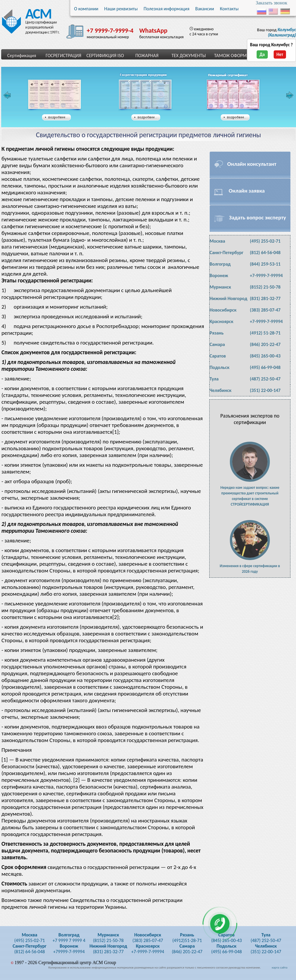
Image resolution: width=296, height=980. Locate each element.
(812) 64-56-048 (265, 253)
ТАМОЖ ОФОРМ (230, 56)
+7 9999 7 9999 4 (69, 938)
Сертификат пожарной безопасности (233, 95)
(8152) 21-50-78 (265, 287)
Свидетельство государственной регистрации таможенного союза (147, 95)
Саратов (218, 356)
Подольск (219, 367)
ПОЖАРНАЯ (147, 56)
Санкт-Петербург (226, 253)
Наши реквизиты (121, 9)
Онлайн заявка (247, 191)
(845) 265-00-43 (265, 356)
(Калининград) (282, 32)
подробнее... (56, 118)
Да (262, 54)
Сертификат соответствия (54, 95)
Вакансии (205, 9)
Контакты (229, 9)
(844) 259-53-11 (265, 264)
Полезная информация (166, 9)
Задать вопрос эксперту (257, 217)
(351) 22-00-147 (265, 390)
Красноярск (221, 321)
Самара (217, 344)
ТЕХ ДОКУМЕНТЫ (189, 56)
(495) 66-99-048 (265, 367)
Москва (217, 241)
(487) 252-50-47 (265, 379)
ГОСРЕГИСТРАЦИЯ (63, 56)
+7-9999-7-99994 (266, 275)
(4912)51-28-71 (187, 938)
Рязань (217, 333)
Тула (214, 379)
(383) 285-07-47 (265, 310)
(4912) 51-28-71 (265, 333)
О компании (86, 9)
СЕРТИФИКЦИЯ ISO (105, 56)
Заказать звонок (271, 3)
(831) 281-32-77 (265, 298)
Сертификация (22, 56)
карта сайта (279, 967)
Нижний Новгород (228, 298)
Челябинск (220, 390)
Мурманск (220, 287)
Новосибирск (223, 310)
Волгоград (220, 264)
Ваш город (277, 32)
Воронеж (219, 275)
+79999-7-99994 (69, 949)
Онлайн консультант (252, 164)
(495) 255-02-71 (265, 241)
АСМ (37, 12)
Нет (280, 54)
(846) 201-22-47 (265, 344)
